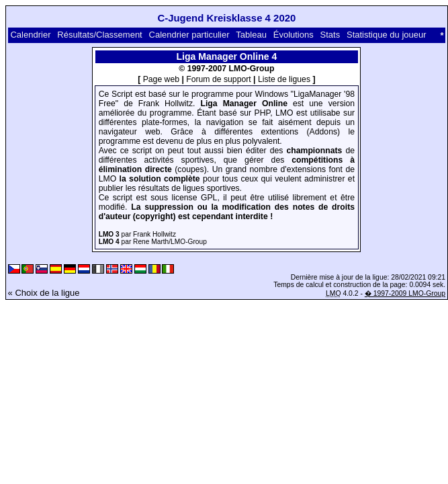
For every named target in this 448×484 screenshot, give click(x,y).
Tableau (251, 35)
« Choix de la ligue (44, 293)
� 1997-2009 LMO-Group (405, 293)
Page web (161, 79)
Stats (330, 35)
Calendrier (30, 35)
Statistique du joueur (387, 35)
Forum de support (218, 79)
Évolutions (294, 35)
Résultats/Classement (99, 35)
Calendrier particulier (189, 35)
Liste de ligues (284, 79)
